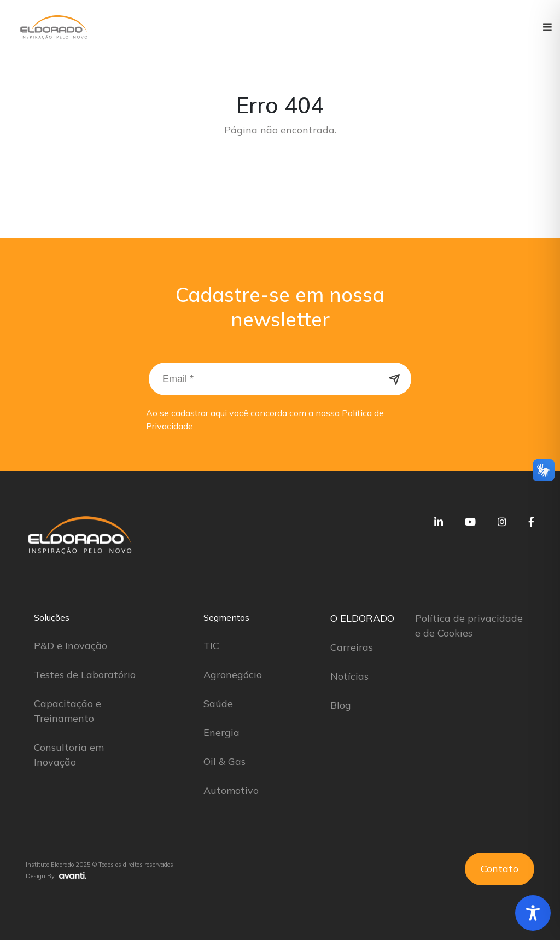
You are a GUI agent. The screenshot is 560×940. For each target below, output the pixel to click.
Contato (500, 869)
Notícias (349, 676)
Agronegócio (233, 675)
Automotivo (231, 790)
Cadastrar (395, 379)
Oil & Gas (224, 761)
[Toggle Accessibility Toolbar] (533, 913)
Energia (221, 732)
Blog (341, 705)
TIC (211, 646)
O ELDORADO (362, 618)
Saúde (218, 703)
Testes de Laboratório (85, 675)
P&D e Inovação (71, 646)
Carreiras (352, 647)
